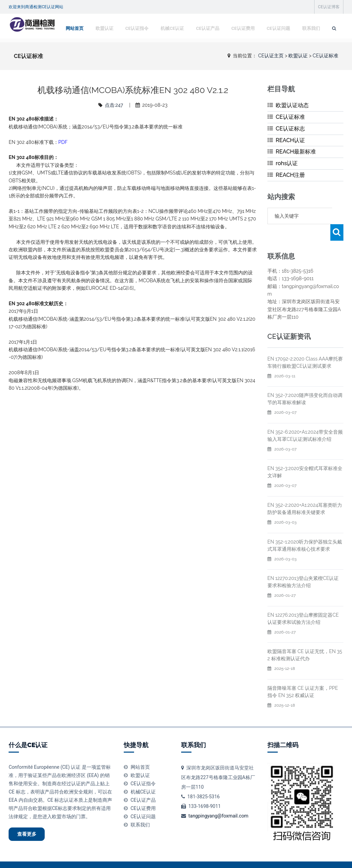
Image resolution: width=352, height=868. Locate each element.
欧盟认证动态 (292, 105)
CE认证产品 (206, 46)
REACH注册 (290, 175)
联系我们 (310, 46)
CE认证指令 (136, 46)
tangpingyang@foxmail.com (218, 799)
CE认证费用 (242, 46)
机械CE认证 (171, 46)
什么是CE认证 (28, 728)
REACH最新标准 (296, 152)
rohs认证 (287, 163)
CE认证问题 (277, 46)
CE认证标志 (290, 129)
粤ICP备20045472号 (218, 858)
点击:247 (114, 105)
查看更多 (31, 819)
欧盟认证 (103, 46)
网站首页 (73, 46)
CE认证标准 (290, 117)
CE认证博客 (329, 7)
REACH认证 (290, 140)
